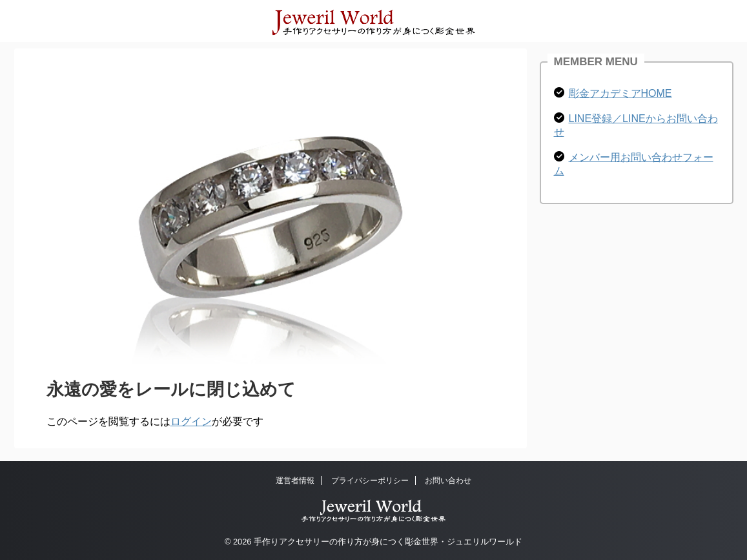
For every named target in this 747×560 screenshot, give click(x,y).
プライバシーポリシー (370, 481)
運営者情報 (295, 481)
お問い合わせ (448, 481)
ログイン (191, 421)
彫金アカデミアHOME (620, 93)
